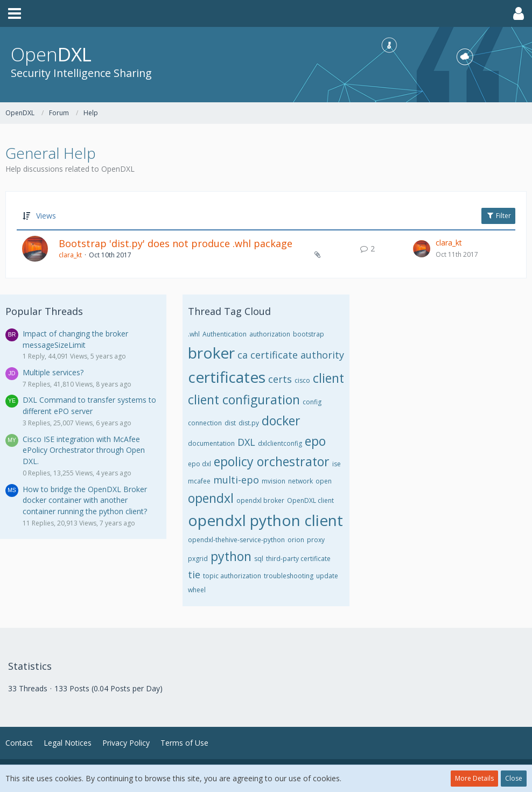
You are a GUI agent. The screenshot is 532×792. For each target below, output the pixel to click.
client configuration (244, 399)
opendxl (211, 498)
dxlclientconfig (280, 443)
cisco (302, 380)
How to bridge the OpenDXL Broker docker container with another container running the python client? (85, 500)
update (327, 576)
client (328, 378)
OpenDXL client (310, 500)
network (300, 481)
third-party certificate (298, 559)
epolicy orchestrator (272, 461)
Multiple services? (53, 372)
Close (514, 778)
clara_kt (70, 255)
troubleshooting (289, 576)
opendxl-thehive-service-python (236, 540)
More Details (474, 778)
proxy (316, 540)
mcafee (199, 481)
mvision (274, 481)
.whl (194, 334)
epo (315, 441)
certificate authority (297, 355)
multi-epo (236, 480)
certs (280, 379)
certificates (227, 377)
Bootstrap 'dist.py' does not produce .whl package (176, 243)
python (231, 556)
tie (194, 574)
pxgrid (198, 559)
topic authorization (232, 576)
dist (230, 423)
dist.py (249, 423)
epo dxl (199, 464)
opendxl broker (260, 500)
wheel (197, 590)
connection (205, 423)
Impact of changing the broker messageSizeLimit (75, 339)
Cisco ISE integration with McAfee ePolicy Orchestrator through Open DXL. (84, 450)
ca (243, 355)
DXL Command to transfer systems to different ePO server (89, 405)
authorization (270, 334)
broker (211, 353)
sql (259, 559)
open (324, 481)
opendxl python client (265, 520)
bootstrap (309, 334)
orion (296, 540)
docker (281, 420)
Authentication (225, 334)
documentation (211, 443)
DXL (246, 442)
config (312, 402)
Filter (498, 216)
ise (337, 464)
